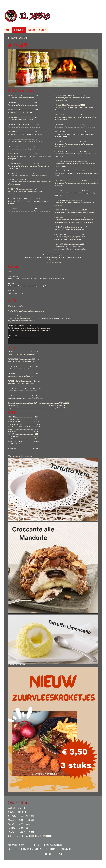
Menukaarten (19, 30)
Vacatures (42, 30)
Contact (32, 30)
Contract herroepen (14, 864)
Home (8, 30)
